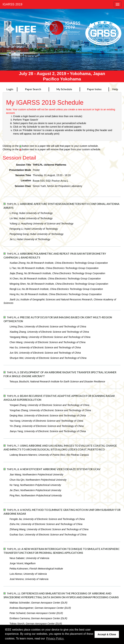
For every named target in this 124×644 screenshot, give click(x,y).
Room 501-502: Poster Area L (51, 181)
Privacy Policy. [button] (55, 639)
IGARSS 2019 (12, 4)
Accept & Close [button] (107, 634)
